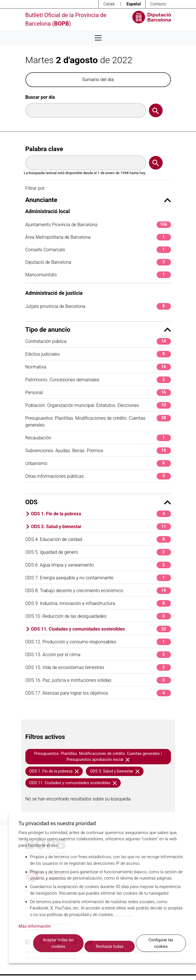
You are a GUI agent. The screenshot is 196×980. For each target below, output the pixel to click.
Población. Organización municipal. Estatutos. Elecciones (98, 405)
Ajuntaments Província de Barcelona (98, 225)
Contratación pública (98, 341)
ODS (98, 502)
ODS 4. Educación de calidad (98, 539)
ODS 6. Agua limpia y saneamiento (98, 565)
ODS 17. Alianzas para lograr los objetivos (98, 693)
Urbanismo (98, 463)
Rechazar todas (110, 946)
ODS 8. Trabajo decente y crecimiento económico (98, 591)
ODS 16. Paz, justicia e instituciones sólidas (98, 680)
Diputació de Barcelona (98, 262)
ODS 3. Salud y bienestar (101, 527)
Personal (98, 393)
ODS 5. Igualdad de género (98, 552)
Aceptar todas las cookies (58, 943)
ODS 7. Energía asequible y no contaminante (98, 578)
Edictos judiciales (98, 354)
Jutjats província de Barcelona (98, 306)
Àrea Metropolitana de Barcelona (98, 237)
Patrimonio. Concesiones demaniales (98, 380)
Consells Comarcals (98, 250)
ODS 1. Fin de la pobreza (101, 514)
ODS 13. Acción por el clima (98, 655)
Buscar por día (40, 97)
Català (109, 4)
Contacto (158, 4)
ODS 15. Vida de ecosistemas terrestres (98, 667)
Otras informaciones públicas (98, 476)
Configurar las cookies (161, 943)
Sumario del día (98, 80)
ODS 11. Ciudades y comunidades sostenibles (101, 629)
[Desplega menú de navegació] (98, 38)
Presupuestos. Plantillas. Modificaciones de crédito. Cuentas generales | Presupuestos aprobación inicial (98, 756)
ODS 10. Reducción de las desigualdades (98, 616)
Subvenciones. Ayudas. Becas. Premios (98, 451)
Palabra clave (44, 149)
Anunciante (98, 200)
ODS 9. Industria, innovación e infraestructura (98, 603)
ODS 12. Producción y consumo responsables (98, 642)
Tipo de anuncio (98, 330)
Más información (35, 926)
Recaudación (98, 438)
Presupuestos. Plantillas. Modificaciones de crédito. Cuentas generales (98, 421)
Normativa (98, 367)
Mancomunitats (98, 275)
